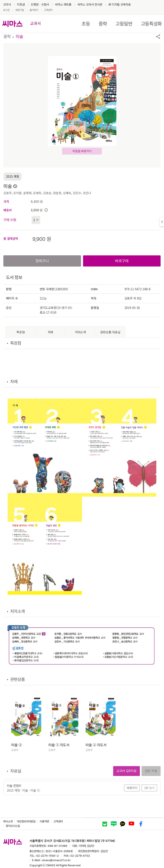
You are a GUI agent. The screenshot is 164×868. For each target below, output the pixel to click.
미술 (19, 37)
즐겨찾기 (34, 10)
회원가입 (20, 10)
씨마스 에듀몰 (63, 4)
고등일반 (124, 24)
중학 (103, 24)
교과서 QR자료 (127, 771)
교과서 (7, 4)
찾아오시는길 (13, 826)
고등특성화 (151, 24)
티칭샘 (21, 4)
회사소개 (8, 821)
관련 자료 (151, 771)
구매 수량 (10, 220)
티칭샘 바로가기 (82, 151)
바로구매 (122, 261)
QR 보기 (149, 788)
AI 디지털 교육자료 (120, 4)
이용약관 (44, 821)
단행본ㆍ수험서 (40, 4)
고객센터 (48, 10)
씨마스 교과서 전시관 (90, 4)
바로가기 (132, 788)
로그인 (6, 10)
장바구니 (42, 261)
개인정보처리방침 (26, 821)
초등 (86, 24)
